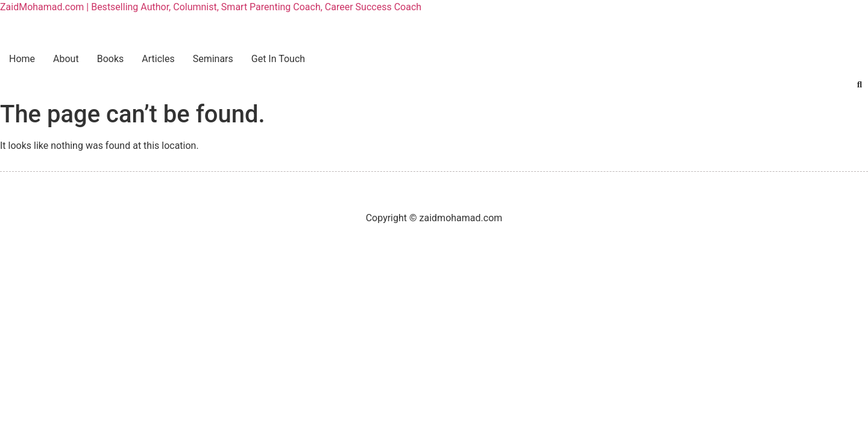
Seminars (213, 59)
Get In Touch (278, 59)
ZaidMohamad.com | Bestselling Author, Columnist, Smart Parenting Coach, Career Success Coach (211, 7)
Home (22, 59)
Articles (158, 59)
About (66, 59)
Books (111, 59)
